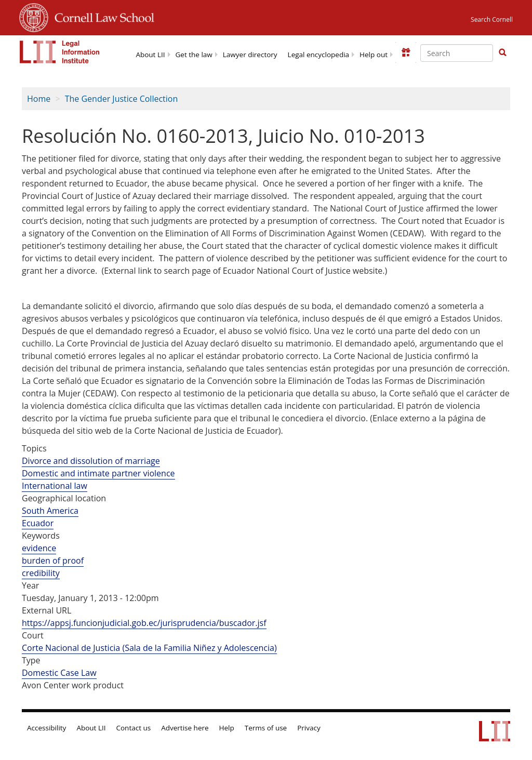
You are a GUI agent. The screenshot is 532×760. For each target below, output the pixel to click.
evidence (39, 548)
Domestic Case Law (59, 673)
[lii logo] (60, 52)
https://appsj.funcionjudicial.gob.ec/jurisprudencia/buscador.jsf (144, 623)
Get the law (194, 55)
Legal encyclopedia (318, 55)
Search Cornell (492, 19)
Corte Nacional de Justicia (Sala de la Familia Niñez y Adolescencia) (149, 648)
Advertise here (185, 728)
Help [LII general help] (227, 728)
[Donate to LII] (406, 52)
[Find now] (502, 53)
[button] (502, 52)
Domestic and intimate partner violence (98, 473)
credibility (41, 573)
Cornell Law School (101, 16)
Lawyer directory (250, 55)
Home (39, 99)
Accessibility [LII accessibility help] (46, 728)
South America (50, 511)
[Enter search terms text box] (457, 53)
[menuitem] (150, 54)
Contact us (134, 728)
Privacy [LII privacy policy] (309, 728)
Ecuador (38, 523)
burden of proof (53, 561)
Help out (374, 55)
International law (55, 486)
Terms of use (266, 728)
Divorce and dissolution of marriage (91, 461)
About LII (150, 55)
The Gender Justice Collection (122, 99)
